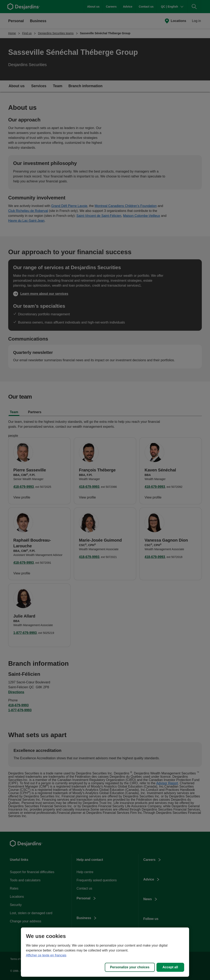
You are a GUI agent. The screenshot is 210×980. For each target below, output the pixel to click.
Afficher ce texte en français (46, 955)
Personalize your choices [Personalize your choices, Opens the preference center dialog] (130, 967)
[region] (105, 952)
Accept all (170, 967)
